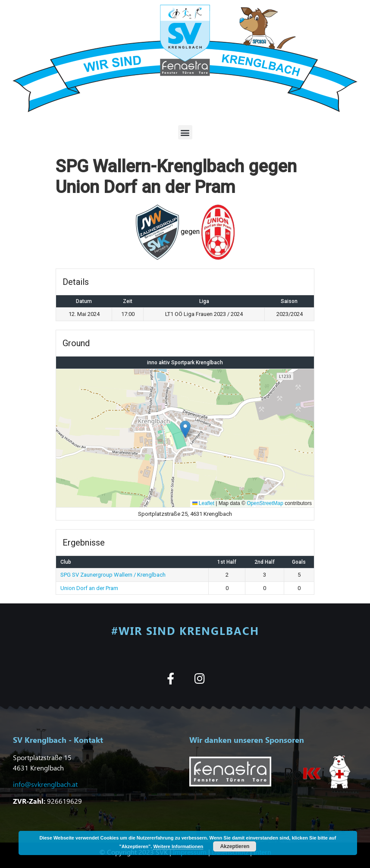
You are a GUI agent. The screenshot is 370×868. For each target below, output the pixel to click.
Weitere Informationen (178, 846)
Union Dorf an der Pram (89, 588)
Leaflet (203, 503)
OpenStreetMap (265, 503)
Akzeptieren (235, 846)
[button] (185, 132)
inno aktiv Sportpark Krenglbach (185, 363)
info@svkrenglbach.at (45, 784)
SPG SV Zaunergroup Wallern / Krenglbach (113, 575)
